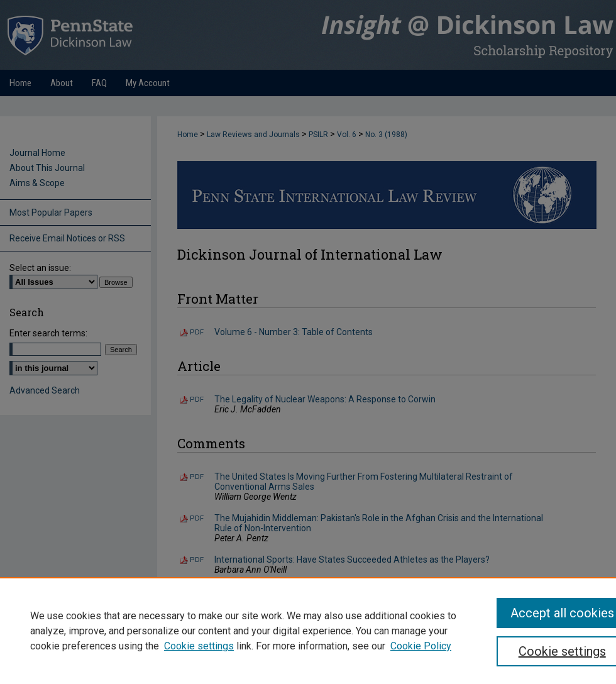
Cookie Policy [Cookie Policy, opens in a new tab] (421, 646)
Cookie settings (199, 646)
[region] (308, 631)
